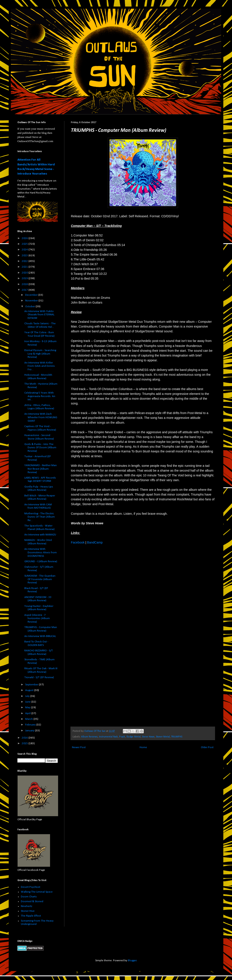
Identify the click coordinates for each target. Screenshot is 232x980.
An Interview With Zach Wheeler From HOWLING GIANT (41, 417)
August (30, 690)
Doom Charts (29, 897)
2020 (25, 273)
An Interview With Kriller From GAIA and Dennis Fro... (40, 366)
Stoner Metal (163, 737)
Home (143, 747)
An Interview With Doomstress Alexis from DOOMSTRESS (41, 552)
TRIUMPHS (177, 737)
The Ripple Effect (31, 916)
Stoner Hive (28, 911)
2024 (25, 250)
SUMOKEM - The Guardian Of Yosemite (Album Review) (40, 579)
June (28, 702)
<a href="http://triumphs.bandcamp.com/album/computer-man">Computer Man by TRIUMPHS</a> (109, 635)
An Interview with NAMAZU (40, 535)
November (32, 301)
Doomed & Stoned (32, 901)
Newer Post (79, 747)
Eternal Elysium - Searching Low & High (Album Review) (40, 354)
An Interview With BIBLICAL (40, 636)
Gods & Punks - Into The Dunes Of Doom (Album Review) (40, 448)
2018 (25, 284)
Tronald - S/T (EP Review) (39, 677)
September (32, 685)
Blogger (132, 960)
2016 (25, 738)
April (28, 713)
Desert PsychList (31, 887)
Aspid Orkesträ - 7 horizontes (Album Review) (37, 618)
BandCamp (95, 542)
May (28, 707)
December (32, 295)
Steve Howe (148, 737)
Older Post (207, 747)
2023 (25, 256)
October (30, 307)
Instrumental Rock (108, 737)
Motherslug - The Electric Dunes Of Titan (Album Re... (40, 517)
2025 (25, 244)
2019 (25, 278)
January (30, 731)
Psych (122, 737)
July (28, 696)
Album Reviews (89, 737)
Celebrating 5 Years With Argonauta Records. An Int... (40, 396)
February (31, 725)
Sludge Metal (134, 737)
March (29, 719)
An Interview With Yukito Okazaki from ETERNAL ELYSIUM (39, 315)
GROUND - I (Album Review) (41, 561)
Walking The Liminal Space (37, 892)
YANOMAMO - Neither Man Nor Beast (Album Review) (41, 469)
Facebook (78, 542)
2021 (25, 267)
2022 (25, 261)
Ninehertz (27, 906)
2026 (25, 238)
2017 (25, 290)
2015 (25, 743)
